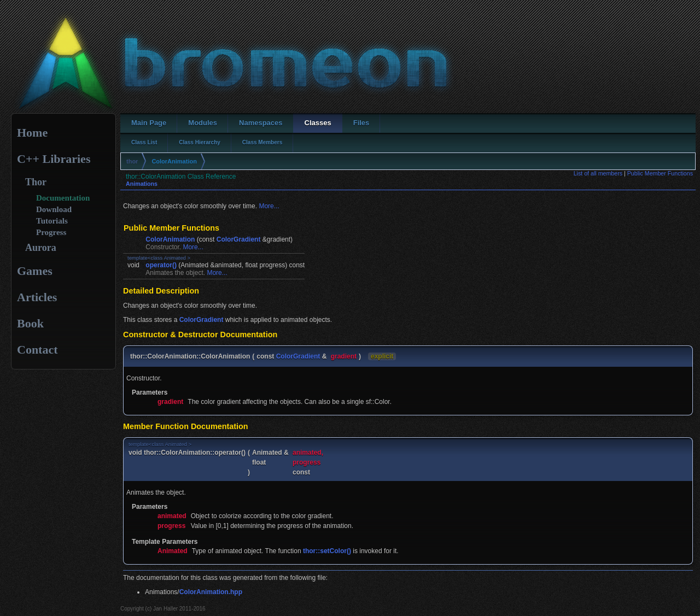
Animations (142, 184)
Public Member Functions (660, 173)
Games (35, 271)
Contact (37, 350)
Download (54, 209)
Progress (51, 232)
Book (30, 323)
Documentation (63, 198)
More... (269, 206)
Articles (37, 297)
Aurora (41, 248)
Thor (36, 182)
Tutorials (52, 221)
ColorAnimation (174, 161)
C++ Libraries (54, 159)
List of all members (598, 173)
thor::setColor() (327, 551)
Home (32, 133)
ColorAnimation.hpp (211, 592)
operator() (161, 265)
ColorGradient (239, 239)
